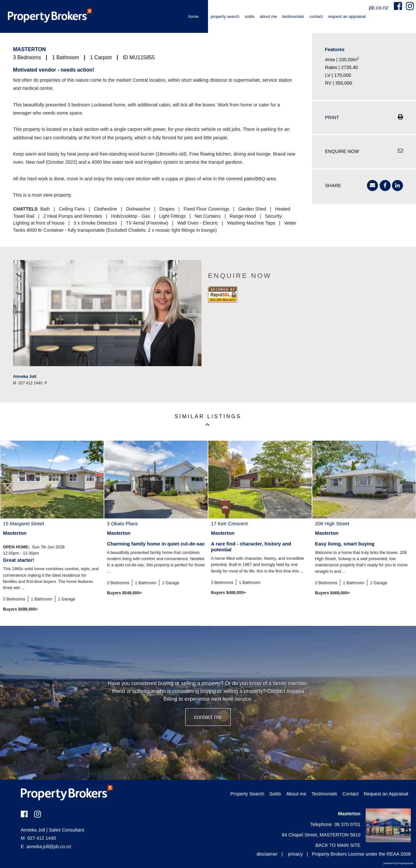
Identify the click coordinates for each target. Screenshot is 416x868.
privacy (295, 854)
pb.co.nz (379, 8)
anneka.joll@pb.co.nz (49, 847)
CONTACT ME (208, 717)
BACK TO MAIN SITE (338, 845)
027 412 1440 (38, 838)
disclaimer (267, 854)
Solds (250, 16)
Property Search (225, 16)
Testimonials (293, 16)
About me (268, 16)
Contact (316, 16)
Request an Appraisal (347, 16)
